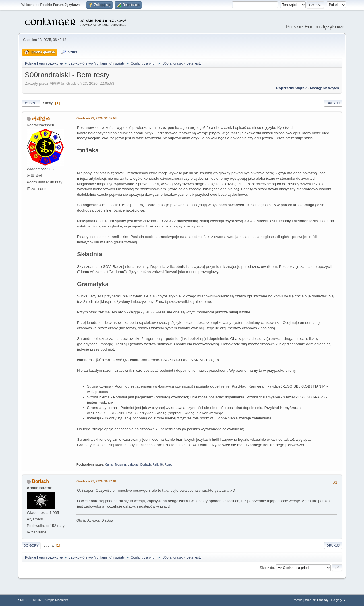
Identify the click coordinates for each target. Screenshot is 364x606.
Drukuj (333, 103)
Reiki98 (158, 464)
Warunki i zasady (317, 600)
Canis (109, 464)
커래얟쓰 (41, 118)
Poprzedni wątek (291, 88)
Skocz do (267, 568)
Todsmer (120, 464)
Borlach (146, 464)
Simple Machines (57, 600)
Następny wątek (325, 88)
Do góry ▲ (339, 600)
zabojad (133, 464)
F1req (168, 464)
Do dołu (31, 103)
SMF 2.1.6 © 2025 (31, 600)
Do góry (31, 545)
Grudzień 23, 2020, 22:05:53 (97, 118)
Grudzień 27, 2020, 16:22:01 (97, 481)
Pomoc (298, 600)
